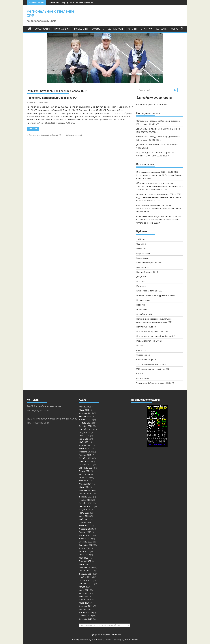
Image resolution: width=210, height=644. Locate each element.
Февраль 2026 (86, 413)
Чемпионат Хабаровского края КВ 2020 (155, 383)
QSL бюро (141, 244)
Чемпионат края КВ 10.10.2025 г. (152, 104)
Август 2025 (85, 432)
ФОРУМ (175, 29)
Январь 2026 (85, 416)
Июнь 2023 (84, 516)
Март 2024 (84, 487)
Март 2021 (84, 603)
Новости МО (142, 309)
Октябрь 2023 (86, 503)
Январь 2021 (85, 609)
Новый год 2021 (144, 314)
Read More (33, 129)
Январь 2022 (85, 571)
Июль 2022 (84, 551)
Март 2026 (84, 410)
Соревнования (43, 29)
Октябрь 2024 (86, 465)
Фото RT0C (142, 374)
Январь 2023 (85, 532)
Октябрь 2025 (86, 426)
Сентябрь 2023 (86, 506)
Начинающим (62, 29)
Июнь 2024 (84, 477)
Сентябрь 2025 (86, 429)
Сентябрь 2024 (86, 468)
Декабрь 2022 (86, 535)
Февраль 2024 (86, 490)
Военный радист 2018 (147, 272)
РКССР (139, 345)
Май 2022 (84, 558)
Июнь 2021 (84, 593)
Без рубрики (142, 258)
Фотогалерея (81, 29)
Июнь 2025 (84, 439)
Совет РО (141, 350)
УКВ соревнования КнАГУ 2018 (151, 364)
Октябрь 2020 (86, 619)
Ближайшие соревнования (149, 263)
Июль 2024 (84, 474)
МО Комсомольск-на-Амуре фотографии (156, 295)
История (132, 29)
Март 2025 (84, 448)
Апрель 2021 (85, 600)
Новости (140, 305)
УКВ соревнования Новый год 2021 (153, 369)
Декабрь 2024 (86, 458)
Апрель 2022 (85, 561)
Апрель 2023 (85, 522)
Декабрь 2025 (86, 420)
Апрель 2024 (85, 484)
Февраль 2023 (86, 529)
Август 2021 (85, 587)
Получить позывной (146, 327)
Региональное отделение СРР (50, 13)
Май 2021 (84, 596)
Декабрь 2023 (86, 497)
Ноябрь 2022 (85, 538)
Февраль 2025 (86, 452)
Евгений (44, 102)
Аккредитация (143, 253)
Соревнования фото (146, 360)
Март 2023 (84, 526)
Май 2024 (84, 481)
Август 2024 (85, 471)
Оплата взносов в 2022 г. (155, 189)
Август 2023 (85, 510)
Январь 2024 (85, 493)
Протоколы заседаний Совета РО (153, 331)
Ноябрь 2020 (85, 616)
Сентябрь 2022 (86, 545)
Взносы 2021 (143, 267)
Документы (98, 29)
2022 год (141, 239)
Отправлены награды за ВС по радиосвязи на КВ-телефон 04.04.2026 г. (83, 3)
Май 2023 (84, 519)
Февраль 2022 (86, 567)
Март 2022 (84, 564)
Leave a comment (75, 135)
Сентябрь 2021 (86, 583)
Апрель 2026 (85, 407)
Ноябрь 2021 (85, 577)
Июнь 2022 (84, 555)
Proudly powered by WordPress (87, 640)
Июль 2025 (84, 436)
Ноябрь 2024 (85, 461)
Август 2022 (85, 548)
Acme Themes (131, 640)
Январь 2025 (85, 455)
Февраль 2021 (86, 606)
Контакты (162, 29)
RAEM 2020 (142, 248)
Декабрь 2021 (86, 574)
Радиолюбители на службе (149, 341)
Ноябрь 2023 (85, 500)
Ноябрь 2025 (85, 423)
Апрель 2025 (85, 445)
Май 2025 (84, 442)
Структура (147, 29)
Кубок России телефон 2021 (150, 291)
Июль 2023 (84, 513)
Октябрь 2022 (86, 542)
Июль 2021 (84, 590)
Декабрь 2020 (86, 612)
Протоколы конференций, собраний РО (52, 98)
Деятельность (116, 29)
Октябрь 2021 (86, 580)
